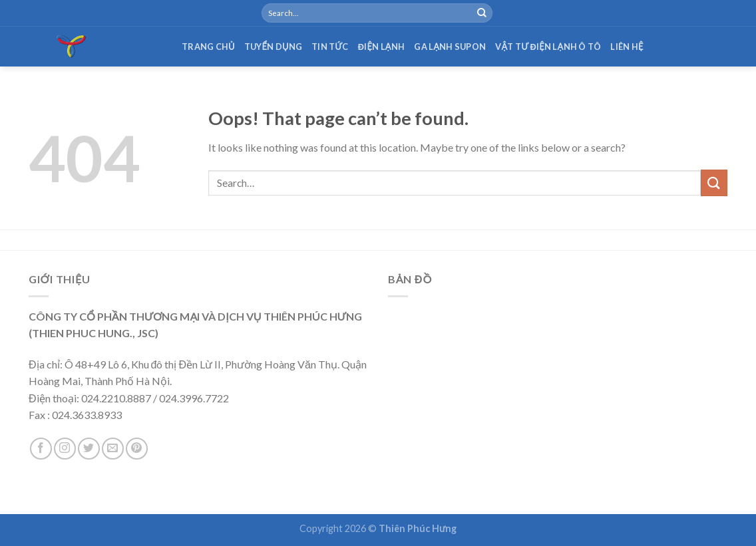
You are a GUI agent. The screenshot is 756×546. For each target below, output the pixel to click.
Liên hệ (627, 47)
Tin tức (330, 47)
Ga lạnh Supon (450, 47)
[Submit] (482, 13)
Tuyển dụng (273, 47)
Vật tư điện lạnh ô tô (548, 47)
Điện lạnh (382, 47)
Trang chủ (208, 47)
